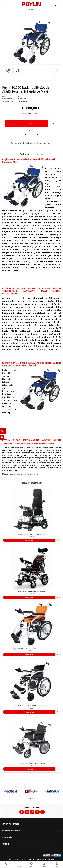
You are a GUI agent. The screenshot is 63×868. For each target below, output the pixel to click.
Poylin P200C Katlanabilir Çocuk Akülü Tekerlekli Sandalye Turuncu (31, 649)
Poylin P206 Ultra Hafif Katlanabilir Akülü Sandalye (32, 591)
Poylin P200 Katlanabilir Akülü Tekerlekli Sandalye (31, 534)
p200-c (32, 474)
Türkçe (31, 9)
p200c (13, 474)
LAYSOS (50, 859)
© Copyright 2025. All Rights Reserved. (28, 859)
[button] (56, 70)
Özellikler (39, 154)
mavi (37, 474)
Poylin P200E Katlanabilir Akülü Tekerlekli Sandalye (32, 763)
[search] (58, 6)
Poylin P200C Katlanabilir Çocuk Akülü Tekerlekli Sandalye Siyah (31, 706)
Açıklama (25, 154)
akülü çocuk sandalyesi (22, 474)
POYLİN (20, 96)
